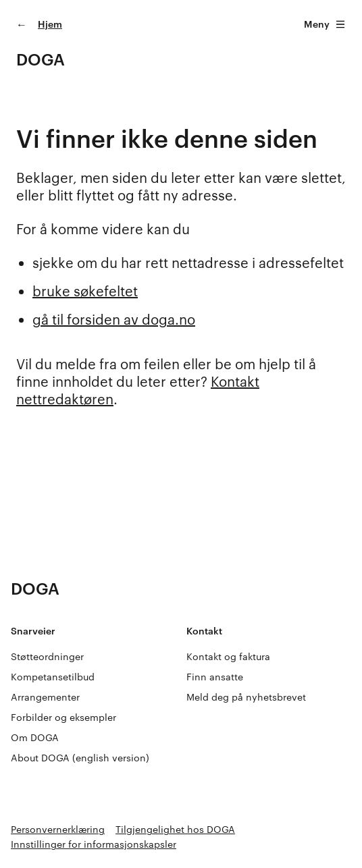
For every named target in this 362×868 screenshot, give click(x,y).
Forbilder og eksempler (63, 717)
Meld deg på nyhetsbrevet (246, 697)
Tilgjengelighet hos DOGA (175, 829)
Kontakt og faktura (228, 656)
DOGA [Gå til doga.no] (41, 59)
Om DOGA (35, 737)
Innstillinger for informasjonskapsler (94, 844)
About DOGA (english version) (80, 758)
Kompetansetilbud (53, 677)
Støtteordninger (47, 656)
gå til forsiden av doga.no (114, 319)
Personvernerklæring (58, 829)
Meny (325, 24)
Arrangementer (45, 697)
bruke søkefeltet (85, 291)
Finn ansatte (215, 677)
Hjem (50, 24)
